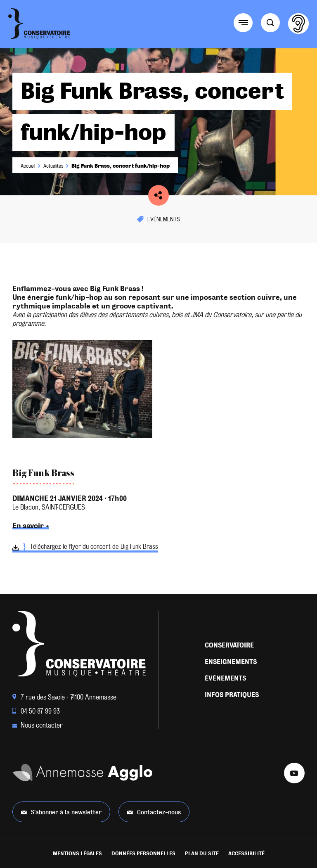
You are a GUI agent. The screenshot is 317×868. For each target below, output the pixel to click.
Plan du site (202, 854)
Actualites (53, 166)
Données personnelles (143, 854)
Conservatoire (229, 645)
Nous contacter (38, 725)
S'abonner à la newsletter (61, 812)
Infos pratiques (232, 695)
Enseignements (231, 662)
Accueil (28, 166)
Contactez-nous (154, 812)
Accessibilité (246, 854)
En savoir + (31, 526)
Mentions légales (77, 854)
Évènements (225, 678)
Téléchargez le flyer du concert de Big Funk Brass (85, 548)
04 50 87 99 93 (36, 711)
